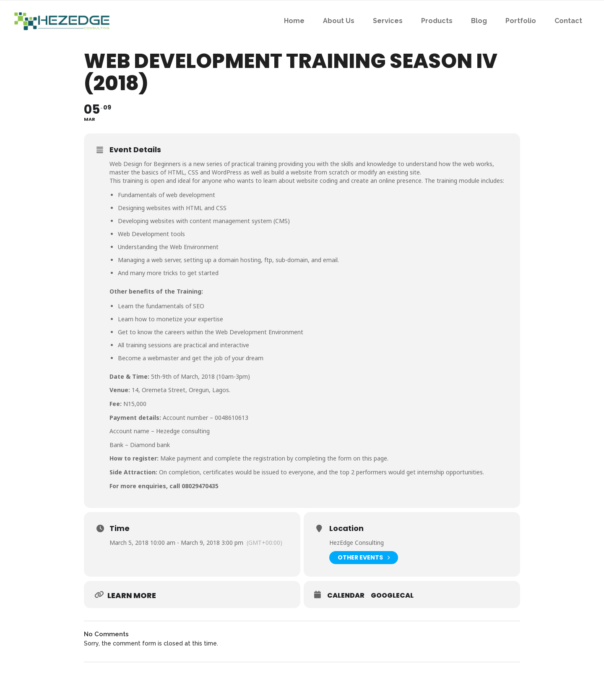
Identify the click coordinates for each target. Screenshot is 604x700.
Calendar (346, 596)
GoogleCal (392, 596)
